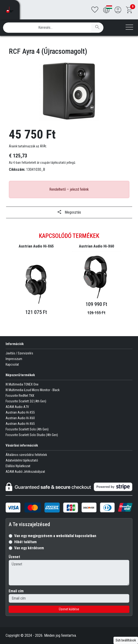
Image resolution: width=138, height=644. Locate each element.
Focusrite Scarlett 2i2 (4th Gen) (26, 401)
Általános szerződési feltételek (26, 455)
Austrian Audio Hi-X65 (20, 424)
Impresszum (14, 359)
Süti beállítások (126, 640)
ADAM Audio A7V (17, 407)
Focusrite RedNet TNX (20, 396)
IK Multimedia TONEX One (22, 384)
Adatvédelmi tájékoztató (22, 460)
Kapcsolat (12, 364)
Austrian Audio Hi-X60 (20, 418)
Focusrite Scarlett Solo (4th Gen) (27, 429)
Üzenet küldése (69, 609)
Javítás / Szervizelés (19, 353)
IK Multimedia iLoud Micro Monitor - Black (33, 390)
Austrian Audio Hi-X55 (20, 412)
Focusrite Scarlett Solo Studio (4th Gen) (32, 435)
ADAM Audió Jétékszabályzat (25, 472)
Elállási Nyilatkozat (18, 466)
